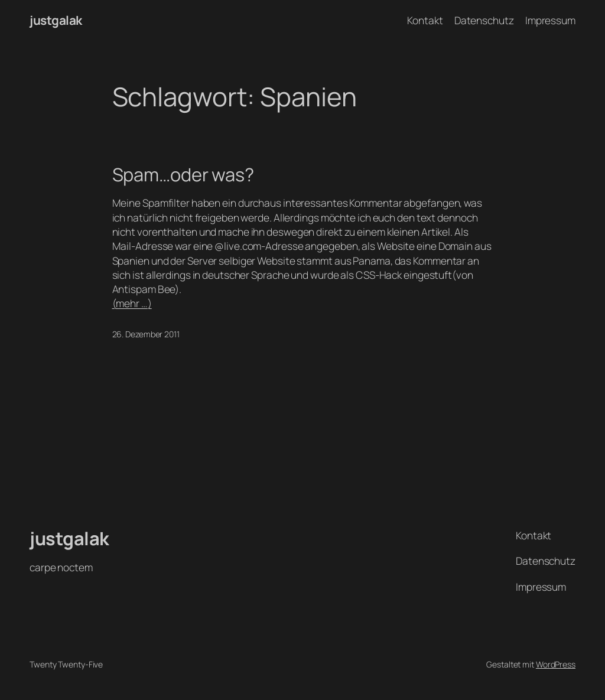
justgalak (56, 20)
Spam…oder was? (183, 175)
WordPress (556, 664)
